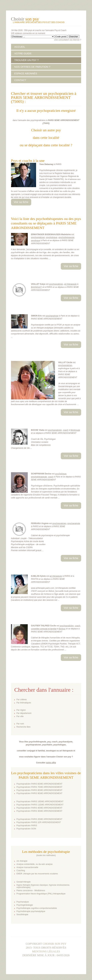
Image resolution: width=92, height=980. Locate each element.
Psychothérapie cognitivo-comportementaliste (37, 908)
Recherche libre (24, 727)
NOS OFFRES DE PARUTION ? (32, 67)
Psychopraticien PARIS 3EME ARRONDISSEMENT (39, 811)
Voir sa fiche (21, 202)
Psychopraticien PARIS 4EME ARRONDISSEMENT (39, 808)
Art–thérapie (22, 861)
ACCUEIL (20, 47)
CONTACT (20, 80)
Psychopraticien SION (26, 829)
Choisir (25, 19)
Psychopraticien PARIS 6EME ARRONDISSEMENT (39, 784)
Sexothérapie (22, 915)
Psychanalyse (23, 902)
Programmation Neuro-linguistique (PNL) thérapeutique (41, 894)
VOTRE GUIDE (23, 53)
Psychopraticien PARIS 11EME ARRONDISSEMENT (40, 805)
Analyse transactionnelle (27, 867)
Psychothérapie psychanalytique (31, 911)
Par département (24, 713)
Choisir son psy (54, 944)
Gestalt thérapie (24, 882)
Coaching (21, 871)
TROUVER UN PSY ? (27, 60)
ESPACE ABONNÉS (26, 73)
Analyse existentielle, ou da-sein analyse (35, 864)
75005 (46, 123)
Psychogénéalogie (25, 905)
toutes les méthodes (46, 855)
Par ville (20, 716)
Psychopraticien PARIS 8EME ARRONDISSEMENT (39, 790)
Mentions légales (46, 951)
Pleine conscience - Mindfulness (31, 891)
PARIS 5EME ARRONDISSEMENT (64, 120)
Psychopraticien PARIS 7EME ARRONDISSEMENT (39, 787)
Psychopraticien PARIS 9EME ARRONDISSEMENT (39, 793)
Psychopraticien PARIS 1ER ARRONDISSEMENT (39, 822)
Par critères (22, 700)
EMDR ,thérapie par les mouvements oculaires (37, 874)
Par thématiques (24, 703)
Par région (21, 710)
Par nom (20, 724)
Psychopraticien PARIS (27, 826)
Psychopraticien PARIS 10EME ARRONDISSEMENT (40, 802)
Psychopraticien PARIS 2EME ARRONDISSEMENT (39, 819)
